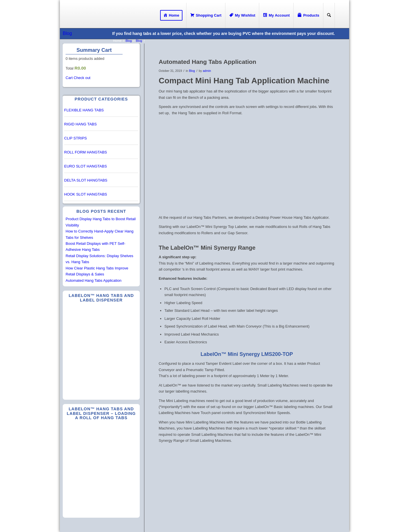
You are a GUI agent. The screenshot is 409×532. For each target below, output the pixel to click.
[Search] (329, 15)
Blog (67, 33)
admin (207, 71)
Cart (69, 78)
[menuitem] (171, 15)
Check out (82, 78)
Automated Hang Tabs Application (94, 280)
